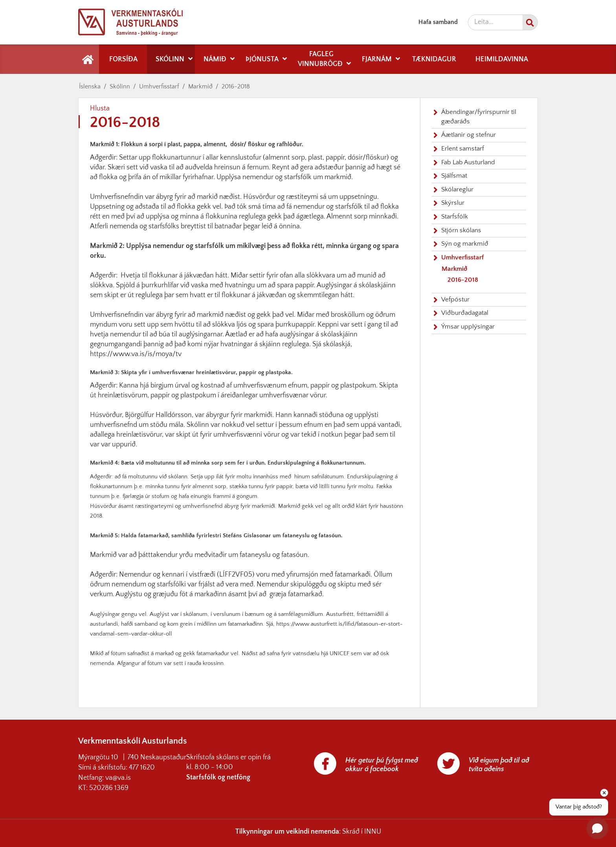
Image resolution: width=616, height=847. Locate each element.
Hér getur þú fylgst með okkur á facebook (382, 765)
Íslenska (90, 86)
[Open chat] (597, 828)
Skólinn (120, 86)
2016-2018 (236, 86)
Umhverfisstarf (159, 86)
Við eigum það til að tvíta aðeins (499, 765)
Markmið (200, 86)
